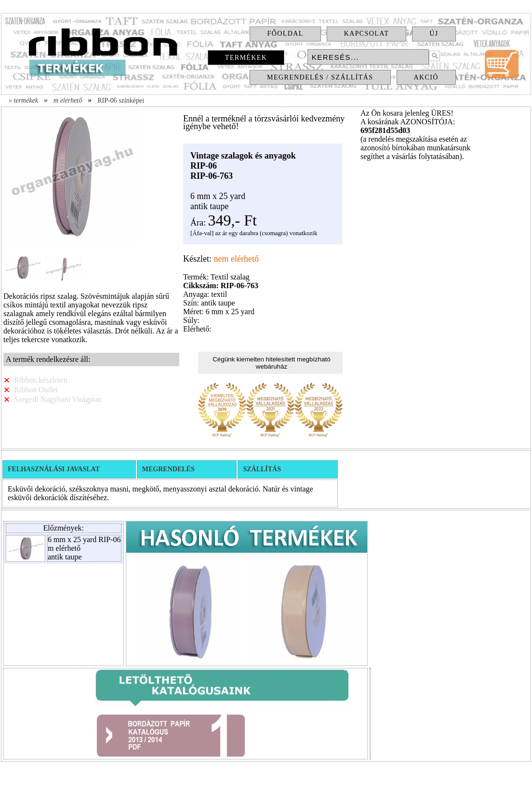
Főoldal (285, 33)
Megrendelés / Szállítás (320, 77)
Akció (426, 77)
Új (434, 33)
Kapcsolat (367, 33)
